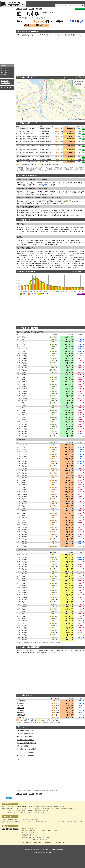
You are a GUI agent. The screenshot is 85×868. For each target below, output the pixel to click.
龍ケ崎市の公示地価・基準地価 (26, 731)
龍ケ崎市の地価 (5, 83)
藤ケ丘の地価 (20, 713)
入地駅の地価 (20, 703)
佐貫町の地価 (20, 708)
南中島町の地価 (21, 717)
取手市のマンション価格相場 (26, 752)
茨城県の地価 (5, 81)
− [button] (19, 84)
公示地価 (18, 807)
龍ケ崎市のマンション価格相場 (26, 749)
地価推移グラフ (5, 74)
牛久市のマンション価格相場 (26, 755)
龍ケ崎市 (32, 9)
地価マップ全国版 (6, 88)
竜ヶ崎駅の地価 (21, 701)
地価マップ (4, 70)
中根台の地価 (20, 710)
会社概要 (48, 842)
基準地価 (24, 807)
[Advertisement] (7, 35)
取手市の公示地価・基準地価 (26, 734)
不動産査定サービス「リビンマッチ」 (47, 821)
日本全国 (19, 9)
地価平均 (3, 68)
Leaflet (69, 120)
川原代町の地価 (21, 715)
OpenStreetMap (76, 120)
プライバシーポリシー (61, 842)
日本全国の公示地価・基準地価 (26, 743)
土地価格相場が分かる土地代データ (42, 853)
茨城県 (25, 9)
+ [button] (19, 81)
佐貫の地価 (20, 706)
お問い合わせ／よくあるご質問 (31, 842)
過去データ (4, 76)
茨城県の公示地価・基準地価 (26, 740)
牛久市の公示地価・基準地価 (26, 737)
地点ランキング (5, 72)
